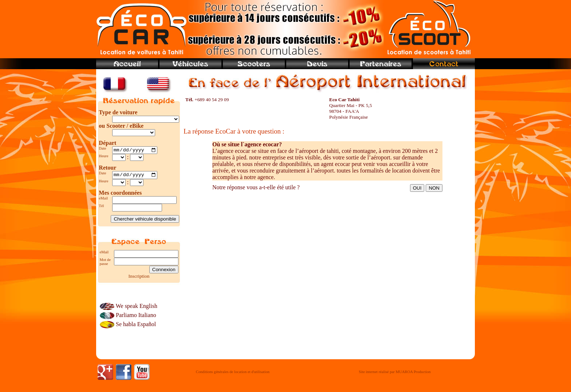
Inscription (139, 278)
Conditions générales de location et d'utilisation (233, 374)
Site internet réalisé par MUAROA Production (395, 374)
